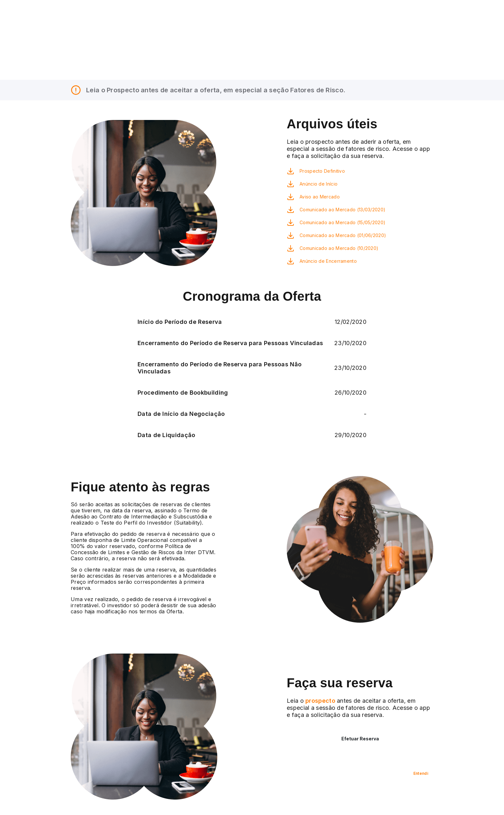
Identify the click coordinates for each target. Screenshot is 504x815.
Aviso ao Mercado (320, 197)
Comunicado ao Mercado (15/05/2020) (342, 222)
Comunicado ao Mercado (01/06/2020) (343, 235)
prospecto (319, 701)
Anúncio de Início (319, 184)
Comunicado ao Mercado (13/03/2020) (342, 210)
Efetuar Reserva (360, 739)
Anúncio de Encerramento (328, 261)
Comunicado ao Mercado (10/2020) (339, 248)
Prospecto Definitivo (322, 171)
